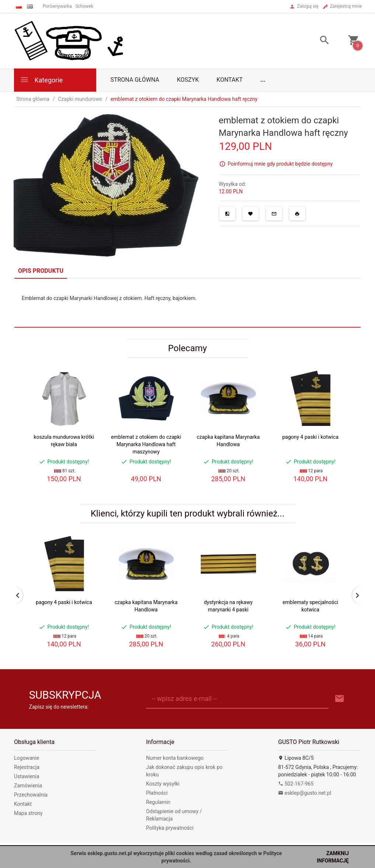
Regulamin (158, 802)
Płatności (157, 793)
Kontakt (230, 80)
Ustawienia (27, 776)
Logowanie (27, 758)
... (263, 80)
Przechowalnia (31, 795)
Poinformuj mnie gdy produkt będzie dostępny (280, 164)
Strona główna (135, 80)
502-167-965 (296, 784)
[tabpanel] (187, 303)
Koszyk (188, 80)
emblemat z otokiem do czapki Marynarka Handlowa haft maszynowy (146, 444)
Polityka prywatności (170, 828)
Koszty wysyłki (163, 784)
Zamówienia (28, 786)
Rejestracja (27, 767)
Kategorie (41, 80)
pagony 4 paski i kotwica (310, 437)
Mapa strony (28, 813)
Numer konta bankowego (175, 758)
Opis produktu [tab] (41, 271)
